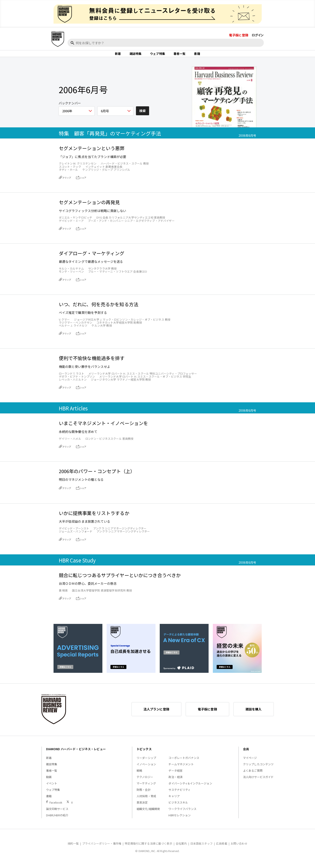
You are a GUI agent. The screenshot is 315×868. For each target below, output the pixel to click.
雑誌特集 (136, 56)
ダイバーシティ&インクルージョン (190, 788)
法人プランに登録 (156, 714)
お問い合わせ (239, 849)
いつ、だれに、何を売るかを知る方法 (99, 309)
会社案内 (181, 849)
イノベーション (146, 769)
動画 (49, 782)
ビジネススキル (178, 808)
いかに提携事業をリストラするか (94, 518)
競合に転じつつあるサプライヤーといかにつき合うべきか (120, 580)
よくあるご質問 (253, 776)
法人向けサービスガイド (258, 782)
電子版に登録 (239, 35)
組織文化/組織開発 (148, 814)
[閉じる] (307, 50)
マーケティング (146, 788)
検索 (143, 116)
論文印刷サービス (57, 814)
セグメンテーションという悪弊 (92, 153)
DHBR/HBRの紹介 (57, 820)
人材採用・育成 (146, 801)
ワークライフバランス (182, 814)
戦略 (139, 776)
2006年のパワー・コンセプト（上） (97, 476)
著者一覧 (180, 56)
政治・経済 (175, 782)
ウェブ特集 (157, 56)
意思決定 (142, 808)
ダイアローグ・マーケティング (92, 258)
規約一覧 (73, 849)
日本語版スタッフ (201, 849)
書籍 (197, 56)
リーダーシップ (146, 763)
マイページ (250, 763)
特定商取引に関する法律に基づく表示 (148, 849)
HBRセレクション (179, 820)
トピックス (144, 754)
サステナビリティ (179, 795)
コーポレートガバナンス (184, 763)
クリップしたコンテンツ (258, 769)
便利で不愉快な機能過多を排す (92, 363)
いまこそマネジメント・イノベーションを (104, 428)
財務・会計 (144, 795)
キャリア (174, 801)
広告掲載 (222, 849)
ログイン (258, 35)
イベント (52, 788)
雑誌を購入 (254, 714)
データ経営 (175, 776)
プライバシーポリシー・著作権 (102, 849)
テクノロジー (145, 782)
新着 (118, 56)
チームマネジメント (181, 769)
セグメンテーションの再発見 (89, 207)
